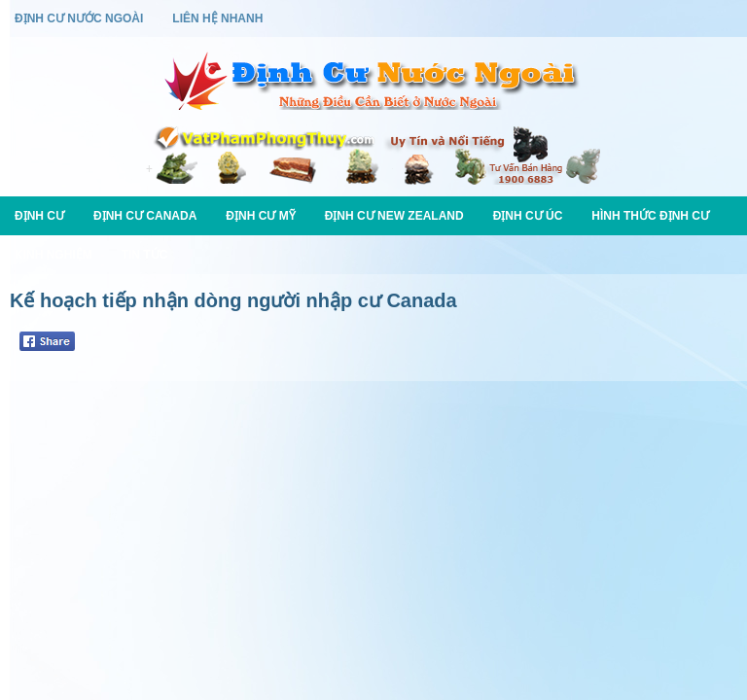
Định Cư (39, 216)
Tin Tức (145, 255)
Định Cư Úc (528, 216)
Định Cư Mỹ (260, 216)
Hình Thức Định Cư (650, 216)
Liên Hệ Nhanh (217, 18)
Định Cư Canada (145, 216)
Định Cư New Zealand (394, 216)
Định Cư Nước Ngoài (79, 18)
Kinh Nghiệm (53, 255)
